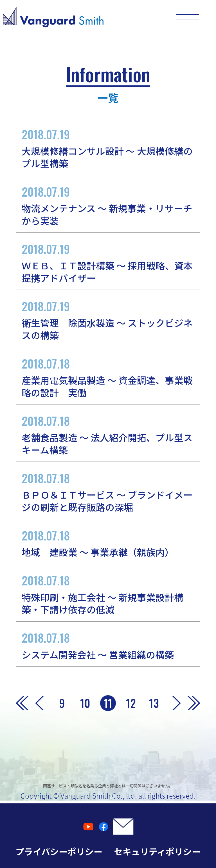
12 (131, 703)
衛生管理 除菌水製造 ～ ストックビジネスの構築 (108, 320)
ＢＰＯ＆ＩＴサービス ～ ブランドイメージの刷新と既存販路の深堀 (108, 491)
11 (108, 703)
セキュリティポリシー (157, 851)
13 (154, 703)
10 (85, 703)
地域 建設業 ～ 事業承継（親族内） (108, 543)
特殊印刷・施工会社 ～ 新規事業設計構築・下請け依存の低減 (108, 594)
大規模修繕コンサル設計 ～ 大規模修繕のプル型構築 (108, 148)
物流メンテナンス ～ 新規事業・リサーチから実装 (108, 205)
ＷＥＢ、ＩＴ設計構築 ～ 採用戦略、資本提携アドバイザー (108, 262)
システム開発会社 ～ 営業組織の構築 (108, 645)
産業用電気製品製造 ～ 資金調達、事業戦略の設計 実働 (108, 377)
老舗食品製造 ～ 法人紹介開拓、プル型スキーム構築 (108, 434)
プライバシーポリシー (59, 851)
